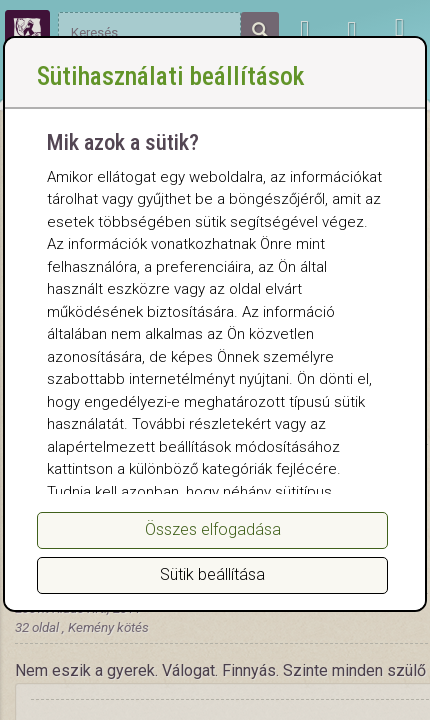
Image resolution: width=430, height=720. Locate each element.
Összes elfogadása (213, 529)
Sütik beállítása (212, 574)
